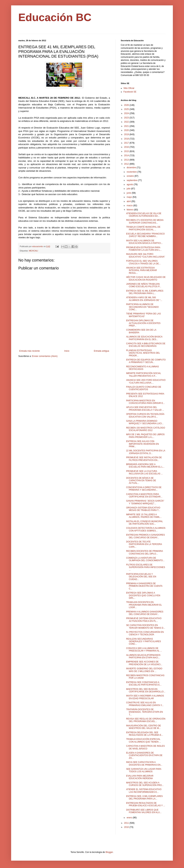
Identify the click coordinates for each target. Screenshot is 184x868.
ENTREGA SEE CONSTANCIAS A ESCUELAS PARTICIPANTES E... (144, 684)
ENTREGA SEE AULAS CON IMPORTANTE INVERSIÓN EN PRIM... (142, 444)
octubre (131, 176)
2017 (127, 143)
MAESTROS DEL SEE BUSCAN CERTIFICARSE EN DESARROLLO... (146, 690)
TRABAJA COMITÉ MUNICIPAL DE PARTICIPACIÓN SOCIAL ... (143, 228)
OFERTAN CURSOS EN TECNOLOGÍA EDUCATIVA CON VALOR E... (145, 415)
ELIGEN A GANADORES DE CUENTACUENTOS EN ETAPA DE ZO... (144, 755)
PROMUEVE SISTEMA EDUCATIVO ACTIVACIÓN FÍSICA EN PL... (144, 620)
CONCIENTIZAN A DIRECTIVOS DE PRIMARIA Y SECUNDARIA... (144, 489)
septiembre (132, 180)
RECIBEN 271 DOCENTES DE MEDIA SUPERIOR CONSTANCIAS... (145, 221)
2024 (127, 113)
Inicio (67, 351)
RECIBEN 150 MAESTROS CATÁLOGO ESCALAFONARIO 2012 (146, 429)
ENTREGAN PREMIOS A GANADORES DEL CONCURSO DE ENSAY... (145, 536)
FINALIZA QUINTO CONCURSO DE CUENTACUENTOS (144, 388)
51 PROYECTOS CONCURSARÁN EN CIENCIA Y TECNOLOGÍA (145, 633)
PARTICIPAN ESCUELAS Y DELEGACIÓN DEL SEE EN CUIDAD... (141, 577)
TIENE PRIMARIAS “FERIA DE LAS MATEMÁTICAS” (143, 315)
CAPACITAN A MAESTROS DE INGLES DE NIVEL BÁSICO (145, 747)
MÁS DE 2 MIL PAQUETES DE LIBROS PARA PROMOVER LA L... (145, 436)
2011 (127, 823)
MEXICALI (33, 251)
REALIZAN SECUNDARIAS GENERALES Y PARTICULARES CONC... (144, 642)
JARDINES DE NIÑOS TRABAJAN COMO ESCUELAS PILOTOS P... (144, 285)
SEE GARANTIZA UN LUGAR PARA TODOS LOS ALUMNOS (144, 770)
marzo (130, 206)
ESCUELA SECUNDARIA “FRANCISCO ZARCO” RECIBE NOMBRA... (145, 235)
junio (129, 193)
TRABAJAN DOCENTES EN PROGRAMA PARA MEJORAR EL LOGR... (144, 605)
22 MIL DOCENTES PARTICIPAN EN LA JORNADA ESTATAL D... (146, 452)
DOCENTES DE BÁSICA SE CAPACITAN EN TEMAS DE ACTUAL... (141, 481)
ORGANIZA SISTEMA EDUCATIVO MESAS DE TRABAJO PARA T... (143, 509)
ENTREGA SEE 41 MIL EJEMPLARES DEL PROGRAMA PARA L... (145, 292)
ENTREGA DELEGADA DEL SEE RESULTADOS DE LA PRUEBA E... (145, 734)
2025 (127, 109)
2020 (127, 130)
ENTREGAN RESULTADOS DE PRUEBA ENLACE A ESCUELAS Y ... (146, 804)
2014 (127, 155)
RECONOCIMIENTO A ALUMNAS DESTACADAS (142, 368)
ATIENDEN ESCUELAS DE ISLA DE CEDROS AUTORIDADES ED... (144, 215)
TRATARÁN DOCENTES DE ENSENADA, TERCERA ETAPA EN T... (144, 712)
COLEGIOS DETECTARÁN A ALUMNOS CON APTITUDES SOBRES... (146, 529)
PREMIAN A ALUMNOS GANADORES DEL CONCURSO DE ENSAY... (145, 613)
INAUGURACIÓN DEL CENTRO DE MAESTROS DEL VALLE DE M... (144, 727)
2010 (127, 827)
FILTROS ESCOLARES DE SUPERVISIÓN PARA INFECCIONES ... (146, 567)
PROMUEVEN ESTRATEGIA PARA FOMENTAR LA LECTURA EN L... (144, 249)
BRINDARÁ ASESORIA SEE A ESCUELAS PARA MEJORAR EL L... (145, 466)
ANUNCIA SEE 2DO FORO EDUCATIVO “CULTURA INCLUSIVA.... (146, 381)
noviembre (132, 172)
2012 (127, 164)
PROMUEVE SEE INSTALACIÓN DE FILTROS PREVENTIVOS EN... (144, 459)
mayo (130, 197)
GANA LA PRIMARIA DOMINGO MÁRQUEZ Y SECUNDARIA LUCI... (145, 422)
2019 (127, 134)
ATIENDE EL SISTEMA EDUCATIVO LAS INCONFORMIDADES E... (144, 791)
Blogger (109, 852)
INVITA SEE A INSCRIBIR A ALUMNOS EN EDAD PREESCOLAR (145, 697)
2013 (127, 160)
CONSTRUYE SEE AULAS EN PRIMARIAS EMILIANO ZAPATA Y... (145, 704)
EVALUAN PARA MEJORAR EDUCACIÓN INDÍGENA (140, 777)
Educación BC (55, 17)
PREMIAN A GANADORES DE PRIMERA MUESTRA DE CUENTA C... (144, 586)
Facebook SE (130, 92)
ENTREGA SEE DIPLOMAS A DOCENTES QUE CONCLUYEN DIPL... (143, 595)
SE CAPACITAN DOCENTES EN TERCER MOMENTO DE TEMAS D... (146, 626)
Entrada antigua (101, 351)
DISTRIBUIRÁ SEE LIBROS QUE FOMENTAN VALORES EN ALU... (144, 811)
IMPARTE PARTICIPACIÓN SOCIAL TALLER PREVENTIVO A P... (144, 375)
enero (130, 818)
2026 (127, 105)
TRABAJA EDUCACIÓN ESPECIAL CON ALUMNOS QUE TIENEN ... (143, 740)
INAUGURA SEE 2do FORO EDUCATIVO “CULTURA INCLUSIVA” (146, 255)
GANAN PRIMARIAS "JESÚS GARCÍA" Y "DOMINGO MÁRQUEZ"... (145, 502)
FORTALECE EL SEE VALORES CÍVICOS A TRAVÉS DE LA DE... (143, 262)
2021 (127, 126)
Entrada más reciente (29, 351)
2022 (127, 122)
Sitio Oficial (129, 88)
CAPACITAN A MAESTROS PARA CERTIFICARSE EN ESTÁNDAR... (144, 495)
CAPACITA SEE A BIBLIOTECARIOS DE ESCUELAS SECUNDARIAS (146, 345)
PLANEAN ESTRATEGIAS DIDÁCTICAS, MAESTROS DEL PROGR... (143, 353)
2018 (127, 139)
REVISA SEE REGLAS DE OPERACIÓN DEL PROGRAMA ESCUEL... (146, 720)
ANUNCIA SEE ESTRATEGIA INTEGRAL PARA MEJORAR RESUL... (142, 270)
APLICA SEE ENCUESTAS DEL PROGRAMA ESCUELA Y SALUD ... (145, 409)
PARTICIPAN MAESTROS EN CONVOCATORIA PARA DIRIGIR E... (145, 402)
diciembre (132, 168)
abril (129, 201)
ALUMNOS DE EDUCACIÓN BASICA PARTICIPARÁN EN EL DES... (144, 338)
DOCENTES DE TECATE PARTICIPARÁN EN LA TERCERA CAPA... (144, 544)
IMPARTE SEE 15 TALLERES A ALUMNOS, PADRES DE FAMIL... (144, 516)
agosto (130, 184)
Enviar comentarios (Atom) (45, 356)
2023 (127, 118)
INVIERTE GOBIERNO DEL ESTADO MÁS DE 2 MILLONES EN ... (144, 670)
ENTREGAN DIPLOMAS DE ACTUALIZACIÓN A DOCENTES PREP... (143, 323)
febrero (130, 210)
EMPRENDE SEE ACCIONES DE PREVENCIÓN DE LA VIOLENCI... (144, 663)
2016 (127, 147)
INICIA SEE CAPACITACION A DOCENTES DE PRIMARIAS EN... (144, 763)
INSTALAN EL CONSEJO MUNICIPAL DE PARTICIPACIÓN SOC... (144, 523)
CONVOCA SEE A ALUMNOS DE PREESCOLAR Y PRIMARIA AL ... (144, 650)
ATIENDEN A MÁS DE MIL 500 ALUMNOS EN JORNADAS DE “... (144, 299)
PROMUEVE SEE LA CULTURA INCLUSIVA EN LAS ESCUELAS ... (144, 472)
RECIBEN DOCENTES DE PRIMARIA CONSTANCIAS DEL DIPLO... (144, 552)
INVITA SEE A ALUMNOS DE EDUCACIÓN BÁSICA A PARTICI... (144, 242)
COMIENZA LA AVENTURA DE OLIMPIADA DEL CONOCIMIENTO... (145, 559)
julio (129, 189)
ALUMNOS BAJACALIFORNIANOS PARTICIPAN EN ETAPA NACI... (143, 656)
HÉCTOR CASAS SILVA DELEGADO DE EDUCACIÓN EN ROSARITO (146, 278)
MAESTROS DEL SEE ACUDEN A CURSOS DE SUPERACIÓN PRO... (145, 784)
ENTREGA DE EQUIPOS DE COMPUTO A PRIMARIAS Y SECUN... (146, 361)
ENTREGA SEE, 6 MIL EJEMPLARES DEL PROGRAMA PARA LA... (144, 797)
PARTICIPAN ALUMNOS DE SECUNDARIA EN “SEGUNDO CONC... (142, 307)
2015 (127, 151)
